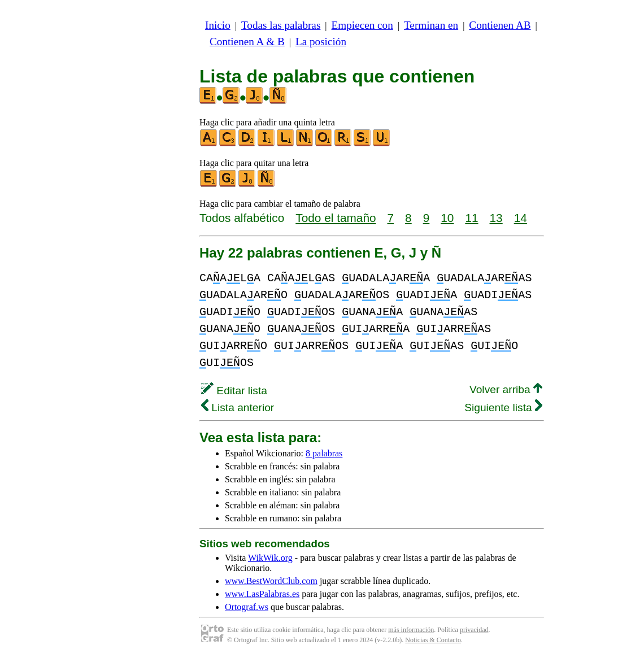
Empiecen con (362, 25)
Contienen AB (500, 25)
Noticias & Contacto (433, 640)
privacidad (474, 630)
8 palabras (324, 453)
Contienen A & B (247, 42)
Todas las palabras (281, 25)
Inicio (218, 25)
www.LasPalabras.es (262, 594)
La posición (321, 42)
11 (471, 218)
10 (447, 218)
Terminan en (431, 25)
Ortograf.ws (247, 607)
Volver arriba (506, 389)
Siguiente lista (503, 408)
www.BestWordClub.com (271, 581)
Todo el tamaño (336, 218)
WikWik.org (270, 558)
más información (411, 630)
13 (496, 218)
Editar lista (234, 391)
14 (521, 218)
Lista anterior (238, 408)
